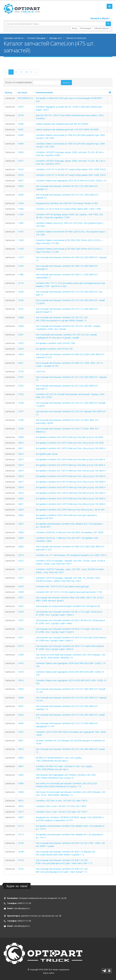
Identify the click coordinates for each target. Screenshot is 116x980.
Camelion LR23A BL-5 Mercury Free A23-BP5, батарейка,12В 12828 (70, 532)
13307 (21, 620)
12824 (21, 510)
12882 (21, 546)
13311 (21, 637)
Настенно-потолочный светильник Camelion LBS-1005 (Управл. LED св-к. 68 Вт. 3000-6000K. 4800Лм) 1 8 (71, 656)
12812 (21, 454)
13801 (21, 740)
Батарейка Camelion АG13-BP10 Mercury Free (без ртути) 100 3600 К (71, 504)
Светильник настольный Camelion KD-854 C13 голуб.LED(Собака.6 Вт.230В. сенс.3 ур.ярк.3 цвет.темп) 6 (70, 648)
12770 (21, 371)
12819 (21, 493)
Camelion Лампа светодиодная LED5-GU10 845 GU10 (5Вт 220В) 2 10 (71, 181)
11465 (21, 223)
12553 (21, 343)
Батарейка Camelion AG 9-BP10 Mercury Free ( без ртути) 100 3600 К (71, 482)
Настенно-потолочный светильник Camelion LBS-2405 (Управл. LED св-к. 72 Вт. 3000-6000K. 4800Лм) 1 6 (71, 793)
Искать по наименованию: (19, 82)
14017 (21, 812)
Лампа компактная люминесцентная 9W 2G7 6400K (62, 124)
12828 (21, 532)
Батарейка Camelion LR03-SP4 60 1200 (55, 343)
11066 (21, 209)
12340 (21, 300)
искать (66, 82)
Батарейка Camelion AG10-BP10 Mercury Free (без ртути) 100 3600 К (71, 487)
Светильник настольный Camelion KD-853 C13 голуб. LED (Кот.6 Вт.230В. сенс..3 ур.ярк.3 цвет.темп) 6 (69, 630)
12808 (21, 437)
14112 (21, 826)
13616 (21, 680)
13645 (21, 723)
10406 (21, 144)
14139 (21, 843)
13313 (21, 646)
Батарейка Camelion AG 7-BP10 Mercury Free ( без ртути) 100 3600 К (71, 471)
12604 (21, 354)
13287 (21, 606)
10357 (21, 107)
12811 (21, 448)
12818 (21, 487)
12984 (21, 592)
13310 (21, 629)
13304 (21, 612)
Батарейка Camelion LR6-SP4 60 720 (54, 349)
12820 (21, 498)
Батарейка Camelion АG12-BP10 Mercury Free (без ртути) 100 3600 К (71, 498)
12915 (21, 561)
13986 (21, 783)
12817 (21, 482)
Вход (74, 28)
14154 (21, 860)
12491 (21, 335)
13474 (21, 672)
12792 (21, 386)
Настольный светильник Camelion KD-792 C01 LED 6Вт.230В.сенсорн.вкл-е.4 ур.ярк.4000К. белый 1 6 (62, 319)
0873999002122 (25, 98)
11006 (21, 203)
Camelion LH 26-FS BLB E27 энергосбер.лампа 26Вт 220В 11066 (68, 209)
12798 (21, 420)
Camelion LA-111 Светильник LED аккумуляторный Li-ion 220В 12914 (71, 555)
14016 (21, 806)
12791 (21, 377)
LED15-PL (41, 371)
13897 (21, 766)
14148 (21, 852)
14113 (21, 834)
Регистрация (85, 28)
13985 (21, 775)
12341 (21, 309)
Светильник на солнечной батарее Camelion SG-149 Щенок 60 (68, 606)
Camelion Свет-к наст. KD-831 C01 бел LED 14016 (61, 806)
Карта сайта (49, 973)
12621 (21, 363)
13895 (21, 758)
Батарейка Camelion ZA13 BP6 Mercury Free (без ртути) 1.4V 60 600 (70, 510)
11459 (21, 214)
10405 (21, 135)
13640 (21, 698)
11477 (21, 257)
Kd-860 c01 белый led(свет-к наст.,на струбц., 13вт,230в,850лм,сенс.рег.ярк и (59, 759)
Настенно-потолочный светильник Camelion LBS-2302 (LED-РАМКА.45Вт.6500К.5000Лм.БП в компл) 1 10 (67, 785)
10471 (21, 161)
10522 (21, 169)
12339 (21, 292)
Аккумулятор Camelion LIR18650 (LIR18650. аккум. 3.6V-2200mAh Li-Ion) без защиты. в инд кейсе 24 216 (70, 819)
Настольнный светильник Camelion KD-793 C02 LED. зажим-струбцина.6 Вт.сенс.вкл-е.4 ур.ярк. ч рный (67, 336)
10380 (21, 124)
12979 (21, 586)
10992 (21, 186)
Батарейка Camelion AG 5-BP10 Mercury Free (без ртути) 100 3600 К (70, 459)
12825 (21, 515)
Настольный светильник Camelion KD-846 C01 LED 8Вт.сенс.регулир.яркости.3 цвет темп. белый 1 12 (62, 870)
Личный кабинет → (101, 18)
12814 (21, 465)
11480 (21, 274)
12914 (21, 555)
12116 (21, 283)
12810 (21, 443)
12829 (21, 538)
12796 (21, 403)
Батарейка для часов (47, 454)
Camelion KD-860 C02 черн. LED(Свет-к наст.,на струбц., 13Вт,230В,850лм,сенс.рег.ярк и (64, 768)
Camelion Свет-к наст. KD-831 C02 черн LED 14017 (62, 812)
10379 (21, 115)
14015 (21, 801)
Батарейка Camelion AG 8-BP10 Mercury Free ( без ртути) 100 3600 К (71, 476)
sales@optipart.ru (22, 908)
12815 (21, 471)
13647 (21, 732)
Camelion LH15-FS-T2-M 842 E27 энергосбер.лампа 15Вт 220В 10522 (71, 169)
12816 (21, 476)
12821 (21, 504)
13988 (21, 792)
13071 (21, 598)
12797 (21, 411)
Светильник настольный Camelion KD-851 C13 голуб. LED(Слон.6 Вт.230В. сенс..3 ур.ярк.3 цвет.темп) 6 (69, 613)
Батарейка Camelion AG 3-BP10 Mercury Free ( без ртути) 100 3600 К (71, 448)
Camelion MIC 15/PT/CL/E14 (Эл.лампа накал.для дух (62, 586)
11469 (21, 240)
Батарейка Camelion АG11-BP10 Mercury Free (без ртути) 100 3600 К (71, 493)
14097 (21, 817)
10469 (21, 152)
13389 (21, 655)
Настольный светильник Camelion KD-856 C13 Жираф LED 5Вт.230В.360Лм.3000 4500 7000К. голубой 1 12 (66, 853)
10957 (21, 181)
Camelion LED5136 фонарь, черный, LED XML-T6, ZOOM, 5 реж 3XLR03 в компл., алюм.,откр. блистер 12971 (68, 579)
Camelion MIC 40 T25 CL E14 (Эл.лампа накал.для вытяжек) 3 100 (69, 592)
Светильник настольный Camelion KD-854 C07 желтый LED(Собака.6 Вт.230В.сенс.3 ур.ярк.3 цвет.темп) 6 (71, 639)
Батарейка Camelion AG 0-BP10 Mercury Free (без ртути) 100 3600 (69, 437)
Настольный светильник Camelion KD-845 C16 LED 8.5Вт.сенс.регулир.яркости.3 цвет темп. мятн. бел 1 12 (64, 862)
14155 (21, 869)
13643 (21, 715)
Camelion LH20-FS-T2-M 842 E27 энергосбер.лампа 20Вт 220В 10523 (71, 175)
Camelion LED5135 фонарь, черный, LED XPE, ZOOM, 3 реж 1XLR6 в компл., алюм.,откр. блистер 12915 (70, 562)
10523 (21, 175)
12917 (21, 569)
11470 (21, 249)
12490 (21, 326)
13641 (21, 706)
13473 (21, 663)
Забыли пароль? (102, 28)
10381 (21, 129)
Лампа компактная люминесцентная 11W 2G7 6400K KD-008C (67, 129)
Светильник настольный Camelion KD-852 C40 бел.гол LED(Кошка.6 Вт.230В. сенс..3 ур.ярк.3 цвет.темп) (70, 622)
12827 (21, 524)
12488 (21, 317)
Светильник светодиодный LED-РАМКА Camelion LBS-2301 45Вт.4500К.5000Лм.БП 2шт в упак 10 (66, 776)
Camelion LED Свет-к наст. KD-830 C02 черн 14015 (62, 801)
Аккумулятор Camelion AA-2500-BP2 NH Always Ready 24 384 (67, 203)
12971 (21, 578)
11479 (21, 266)
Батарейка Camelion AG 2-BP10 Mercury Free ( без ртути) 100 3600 (70, 443)
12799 (21, 429)
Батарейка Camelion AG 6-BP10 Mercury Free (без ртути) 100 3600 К (70, 465)
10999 (21, 195)
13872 (21, 749)
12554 (21, 349)
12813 (21, 459)
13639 (21, 689)
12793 (21, 394)
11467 (21, 232)
